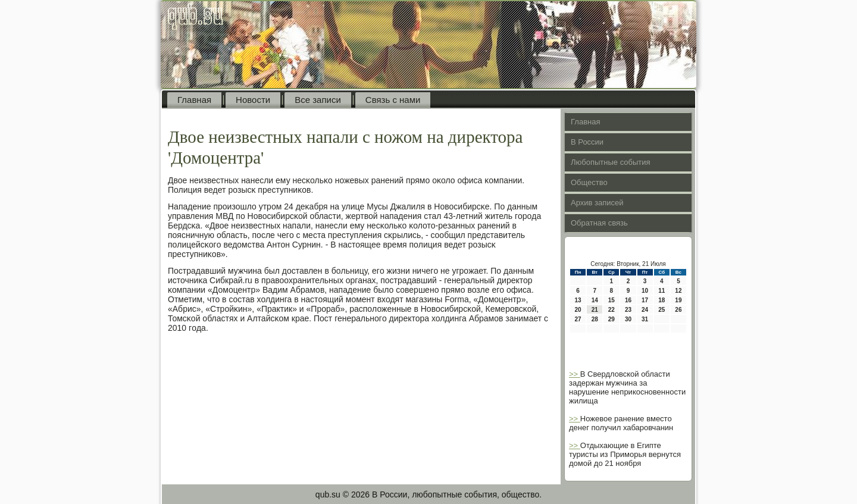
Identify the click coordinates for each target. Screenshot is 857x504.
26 (678, 310)
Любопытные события (611, 162)
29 (612, 319)
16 (628, 300)
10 (645, 291)
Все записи (318, 100)
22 (612, 310)
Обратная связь (599, 223)
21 (595, 310)
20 (578, 310)
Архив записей (597, 203)
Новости (253, 100)
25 (661, 310)
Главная (194, 100)
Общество (589, 182)
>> (575, 374)
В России (587, 142)
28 (595, 319)
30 (628, 319)
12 (678, 291)
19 (678, 300)
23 (628, 310)
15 (612, 300)
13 (578, 300)
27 (578, 319)
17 (645, 300)
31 (645, 319)
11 (661, 291)
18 (661, 300)
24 (645, 310)
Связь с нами (393, 100)
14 (595, 300)
